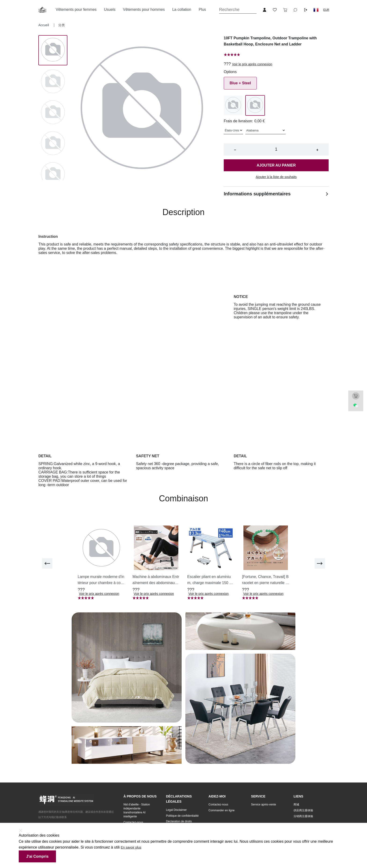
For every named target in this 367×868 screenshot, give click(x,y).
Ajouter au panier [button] (276, 165)
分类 (62, 25)
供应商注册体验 (303, 810)
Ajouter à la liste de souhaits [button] (276, 177)
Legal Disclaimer (176, 810)
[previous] (47, 563)
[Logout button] (306, 10)
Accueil (44, 25)
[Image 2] (53, 113)
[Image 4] (53, 175)
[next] (320, 563)
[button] (316, 10)
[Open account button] (264, 10)
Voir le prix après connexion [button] (252, 64)
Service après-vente (264, 805)
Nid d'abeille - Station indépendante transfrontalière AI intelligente (137, 810)
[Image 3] (53, 144)
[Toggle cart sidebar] (285, 10)
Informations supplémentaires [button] (276, 194)
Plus (202, 9)
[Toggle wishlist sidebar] (275, 10)
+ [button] (317, 150)
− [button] (235, 150)
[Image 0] (53, 50)
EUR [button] (326, 10)
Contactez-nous (133, 822)
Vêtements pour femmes (76, 9)
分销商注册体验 (303, 816)
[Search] (238, 10)
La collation (182, 9)
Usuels (110, 9)
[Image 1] (53, 82)
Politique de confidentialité (182, 816)
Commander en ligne (222, 810)
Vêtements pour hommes (144, 9)
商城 (296, 805)
